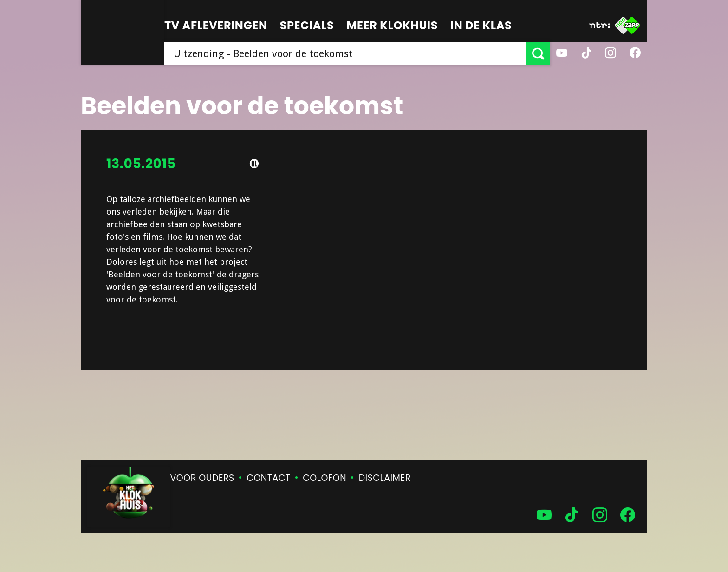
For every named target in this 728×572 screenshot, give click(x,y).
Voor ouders (202, 478)
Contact (268, 478)
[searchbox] (345, 53)
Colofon (325, 478)
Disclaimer (385, 478)
